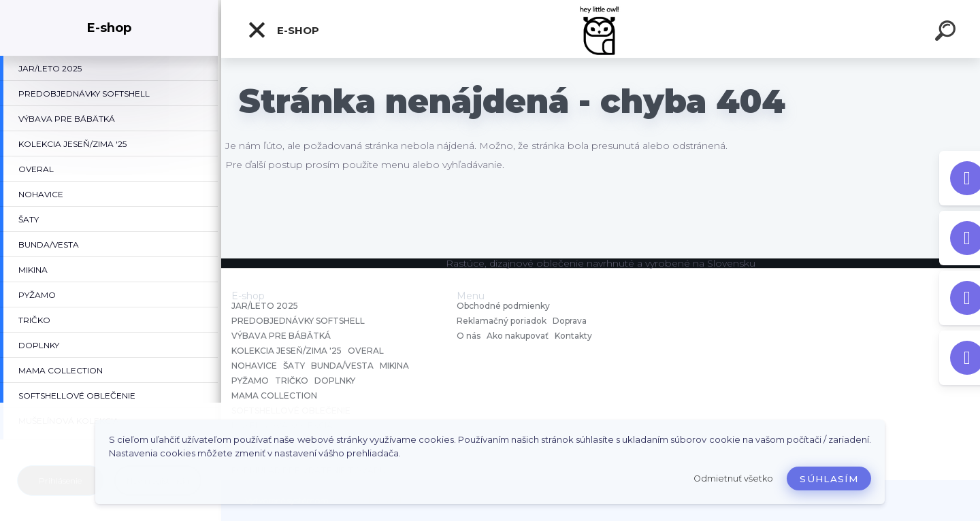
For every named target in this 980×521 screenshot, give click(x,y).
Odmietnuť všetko (733, 478)
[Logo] (601, 29)
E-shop (283, 30)
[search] (947, 33)
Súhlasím (829, 479)
